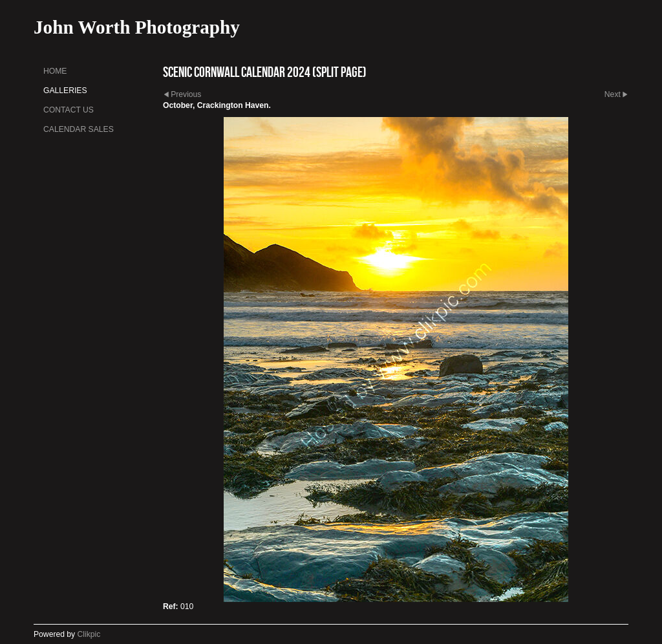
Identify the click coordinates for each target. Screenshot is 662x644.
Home (55, 71)
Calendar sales (79, 129)
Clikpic (89, 634)
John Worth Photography (137, 27)
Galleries (65, 91)
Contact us (69, 110)
